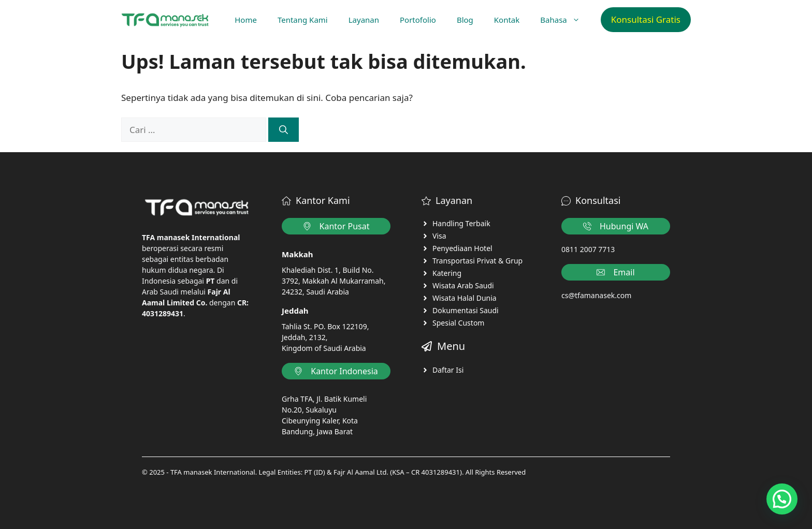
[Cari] (284, 130)
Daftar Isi (448, 370)
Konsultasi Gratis (646, 19)
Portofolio (418, 20)
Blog (465, 20)
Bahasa (565, 20)
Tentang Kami (303, 20)
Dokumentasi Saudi (466, 310)
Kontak (507, 20)
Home (246, 20)
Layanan (364, 20)
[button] (782, 499)
